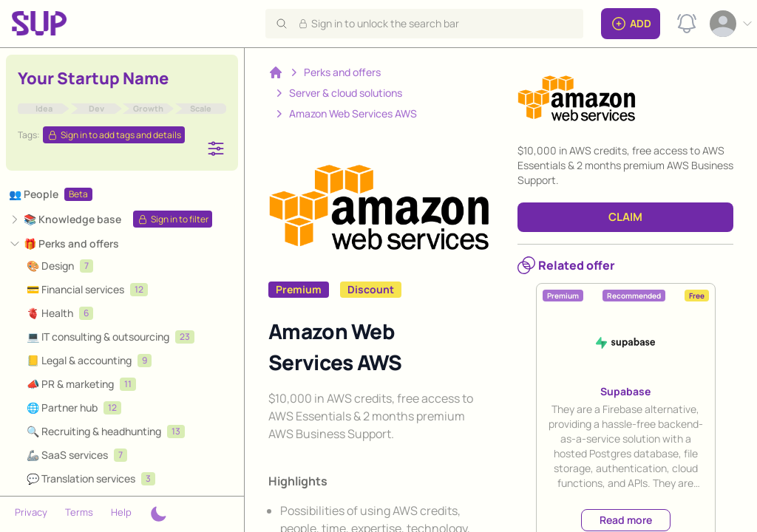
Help (121, 512)
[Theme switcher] (158, 514)
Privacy (31, 512)
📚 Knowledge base (72, 219)
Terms (79, 512)
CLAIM (625, 217)
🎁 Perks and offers (71, 243)
